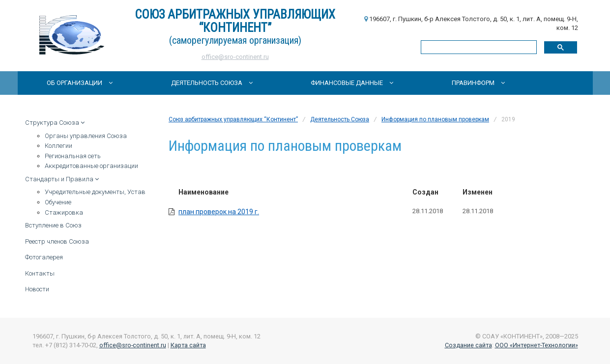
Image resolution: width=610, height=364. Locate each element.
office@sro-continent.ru (235, 57)
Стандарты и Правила (62, 179)
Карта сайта (188, 345)
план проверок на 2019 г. (219, 212)
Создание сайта (468, 345)
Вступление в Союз (53, 225)
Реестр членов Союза (57, 241)
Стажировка (64, 212)
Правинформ (478, 83)
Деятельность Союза (212, 83)
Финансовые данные (352, 83)
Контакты (40, 273)
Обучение (58, 202)
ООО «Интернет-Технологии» (537, 345)
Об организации (80, 83)
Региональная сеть (73, 156)
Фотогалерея (44, 257)
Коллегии (58, 146)
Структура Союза (55, 123)
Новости (37, 289)
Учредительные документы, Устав (95, 192)
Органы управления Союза (86, 136)
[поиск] (478, 47)
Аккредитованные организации (91, 166)
